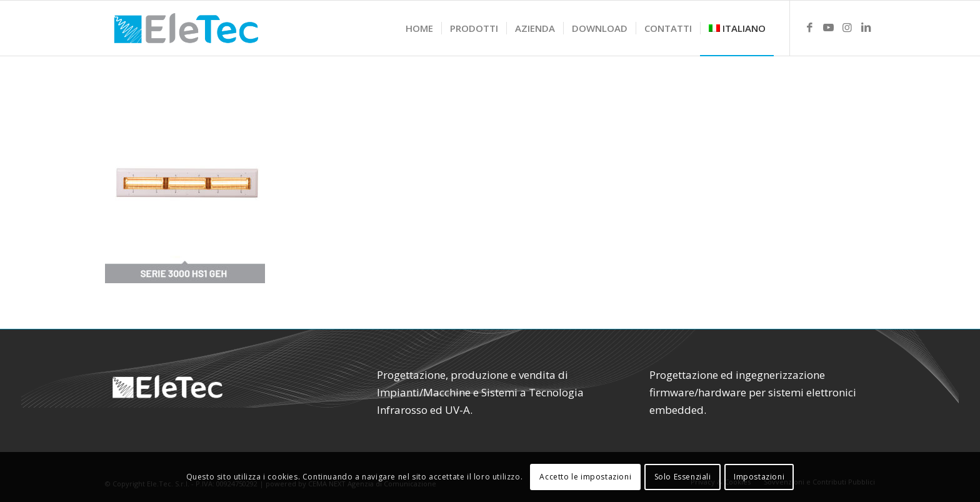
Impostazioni (759, 477)
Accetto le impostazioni (585, 477)
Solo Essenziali (683, 477)
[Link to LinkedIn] (866, 28)
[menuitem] (419, 28)
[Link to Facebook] (809, 28)
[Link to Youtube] (828, 28)
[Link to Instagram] (847, 28)
